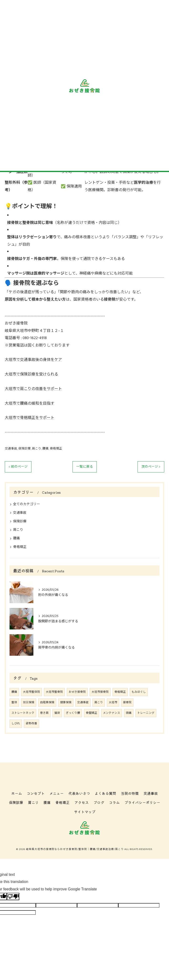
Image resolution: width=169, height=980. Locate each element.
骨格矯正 (56, 449)
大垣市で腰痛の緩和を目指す (30, 403)
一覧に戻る (85, 467)
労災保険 (29, 702)
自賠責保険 (47, 702)
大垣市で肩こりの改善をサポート (33, 389)
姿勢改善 (31, 723)
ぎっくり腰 (73, 713)
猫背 (57, 713)
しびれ (16, 723)
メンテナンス (112, 713)
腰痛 (46, 449)
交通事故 (11, 449)
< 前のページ (18, 467)
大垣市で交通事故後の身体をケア (33, 360)
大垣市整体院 (31, 692)
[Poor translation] (13, 896)
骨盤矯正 (92, 713)
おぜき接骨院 (77, 692)
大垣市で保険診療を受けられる (31, 374)
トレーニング (146, 713)
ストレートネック (23, 713)
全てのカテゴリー (26, 504)
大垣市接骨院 (100, 692)
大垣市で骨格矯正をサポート (30, 418)
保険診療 (25, 449)
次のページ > (151, 467)
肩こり (37, 449)
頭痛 (129, 713)
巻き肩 (44, 713)
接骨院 (127, 702)
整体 (14, 702)
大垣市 (113, 702)
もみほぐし (139, 692)
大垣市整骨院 (54, 692)
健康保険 (66, 702)
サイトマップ (85, 812)
